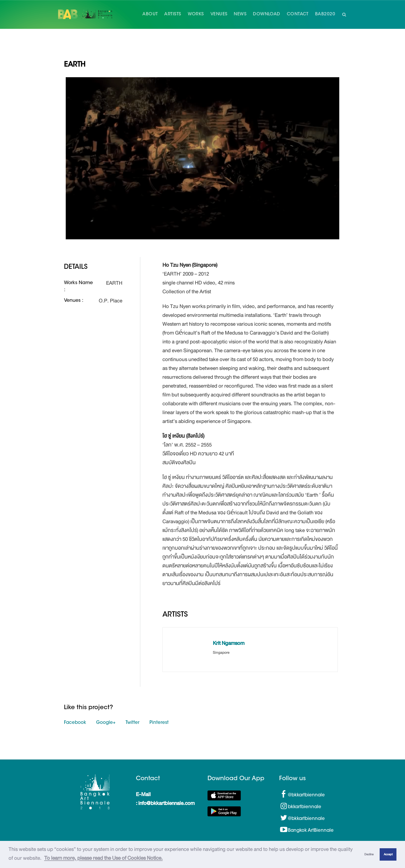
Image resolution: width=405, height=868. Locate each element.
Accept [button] (388, 854)
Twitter (132, 723)
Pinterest (159, 723)
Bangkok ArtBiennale (311, 831)
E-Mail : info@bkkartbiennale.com (165, 799)
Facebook (75, 723)
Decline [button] (369, 854)
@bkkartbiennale (306, 795)
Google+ (106, 723)
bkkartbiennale (305, 807)
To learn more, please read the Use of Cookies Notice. (103, 858)
